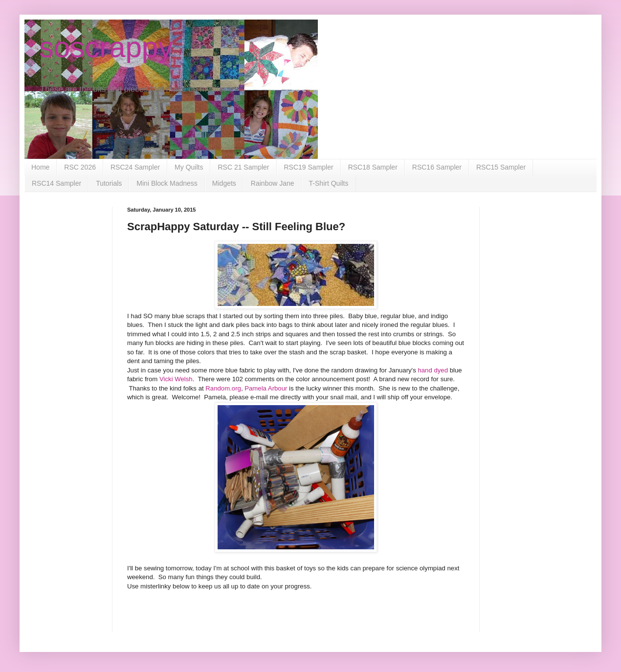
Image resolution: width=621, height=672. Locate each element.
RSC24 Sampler (135, 167)
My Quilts (189, 167)
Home (40, 167)
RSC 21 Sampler (243, 167)
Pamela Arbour (267, 388)
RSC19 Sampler (309, 167)
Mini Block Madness (167, 183)
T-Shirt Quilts (329, 183)
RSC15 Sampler (501, 167)
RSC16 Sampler (437, 167)
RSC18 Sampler (373, 167)
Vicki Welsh (176, 379)
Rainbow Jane (273, 183)
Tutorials (109, 183)
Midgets (224, 183)
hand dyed (433, 370)
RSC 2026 (80, 167)
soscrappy (106, 47)
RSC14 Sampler (56, 183)
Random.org (223, 388)
